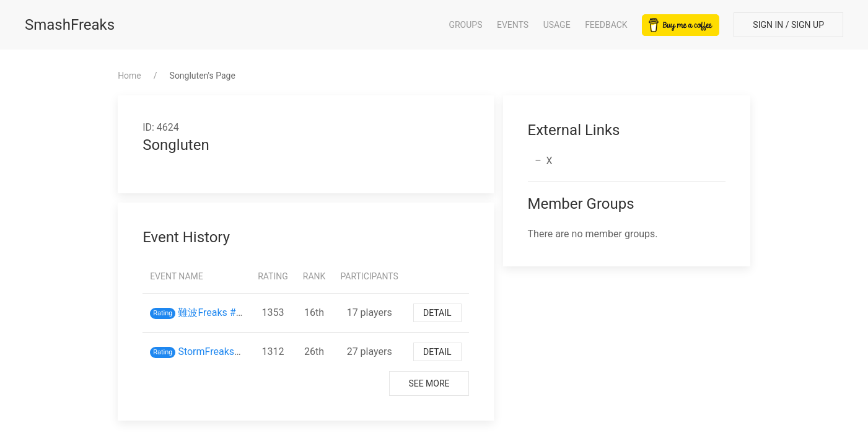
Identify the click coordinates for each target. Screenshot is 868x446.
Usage (557, 25)
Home (129, 76)
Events (513, 25)
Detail (437, 313)
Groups (465, 25)
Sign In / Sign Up (788, 25)
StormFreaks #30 (216, 352)
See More (429, 383)
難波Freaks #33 (212, 313)
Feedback (606, 25)
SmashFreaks (70, 25)
